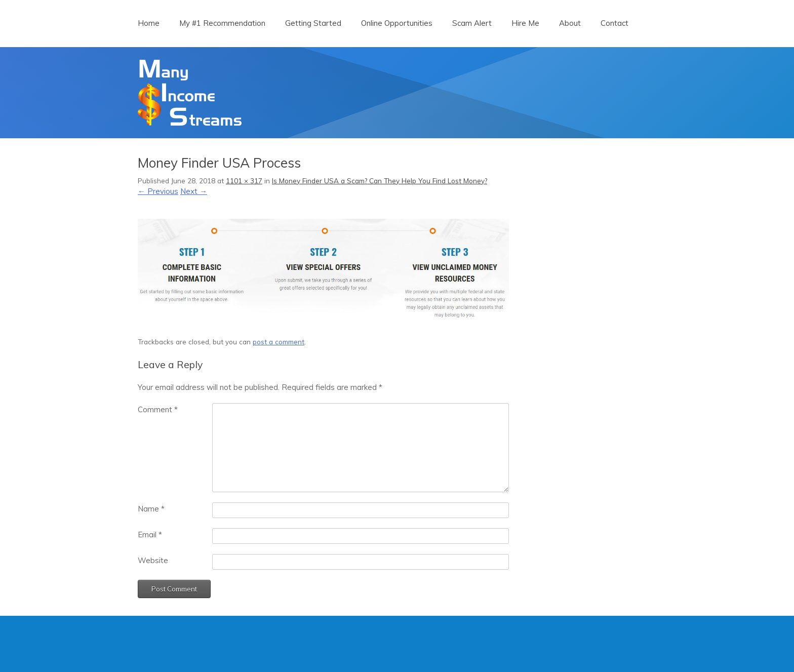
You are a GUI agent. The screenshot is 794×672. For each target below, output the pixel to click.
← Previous (158, 191)
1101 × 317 (244, 181)
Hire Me (525, 23)
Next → (194, 191)
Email (150, 535)
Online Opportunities (397, 23)
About (570, 23)
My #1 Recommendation (222, 23)
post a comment (279, 342)
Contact (614, 23)
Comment (158, 409)
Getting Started (313, 23)
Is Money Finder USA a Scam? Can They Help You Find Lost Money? (380, 181)
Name (151, 509)
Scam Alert (472, 23)
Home (149, 23)
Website (153, 560)
